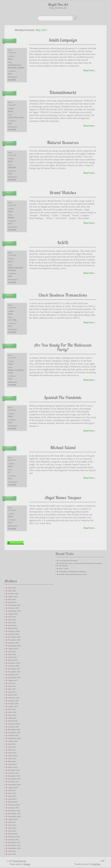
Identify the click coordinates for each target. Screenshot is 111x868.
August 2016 (13, 706)
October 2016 (14, 704)
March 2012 (13, 834)
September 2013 (15, 785)
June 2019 (12, 620)
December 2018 (14, 637)
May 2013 (12, 796)
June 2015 (12, 747)
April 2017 (12, 692)
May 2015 (12, 750)
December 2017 (14, 669)
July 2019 (12, 617)
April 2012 (12, 831)
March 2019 (13, 628)
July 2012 (12, 822)
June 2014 (12, 759)
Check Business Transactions (63, 296)
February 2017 (14, 698)
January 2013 (14, 808)
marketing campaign (16, 68)
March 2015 (13, 756)
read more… (90, 70)
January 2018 (14, 666)
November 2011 (14, 845)
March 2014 (13, 767)
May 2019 (12, 623)
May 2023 (12, 599)
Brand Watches (63, 193)
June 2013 (12, 793)
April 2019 (12, 625)
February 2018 (14, 663)
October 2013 (14, 782)
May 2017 (12, 689)
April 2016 (12, 718)
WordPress (96, 864)
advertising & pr (15, 65)
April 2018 (12, 657)
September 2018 (15, 646)
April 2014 (12, 764)
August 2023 (13, 596)
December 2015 (14, 730)
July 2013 (12, 790)
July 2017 (12, 683)
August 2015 (13, 741)
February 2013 (14, 805)
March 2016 (13, 721)
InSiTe (63, 243)
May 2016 (12, 715)
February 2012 (14, 837)
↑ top (102, 860)
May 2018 (12, 654)
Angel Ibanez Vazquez (63, 498)
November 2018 (14, 640)
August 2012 (13, 819)
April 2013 (12, 799)
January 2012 (14, 840)
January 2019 (14, 634)
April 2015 (12, 753)
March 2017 (13, 695)
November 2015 (14, 732)
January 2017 (14, 701)
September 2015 (15, 738)
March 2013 (13, 802)
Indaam (27, 864)
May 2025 (12, 591)
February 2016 (14, 724)
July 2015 (12, 744)
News (10, 74)
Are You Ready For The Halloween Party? (63, 348)
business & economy (16, 370)
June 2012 (12, 825)
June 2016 (12, 712)
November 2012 (14, 814)
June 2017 (12, 686)
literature (12, 270)
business (11, 217)
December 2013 (14, 776)
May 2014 (12, 761)
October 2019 (14, 608)
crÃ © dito (13, 320)
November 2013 (14, 779)
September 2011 (14, 848)
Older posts (16, 543)
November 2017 (14, 672)
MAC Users (64, 569)
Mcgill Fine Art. (20, 861)
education (12, 167)
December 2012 (14, 811)
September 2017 (15, 678)
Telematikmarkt (63, 93)
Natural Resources (63, 143)
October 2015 (14, 735)
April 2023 (12, 602)
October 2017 (14, 675)
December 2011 (14, 842)
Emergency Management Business (73, 571)
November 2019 (14, 605)
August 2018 (13, 649)
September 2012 (15, 816)
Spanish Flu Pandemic (63, 398)
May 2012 (12, 828)
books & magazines (16, 268)
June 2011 (12, 854)
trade (10, 373)
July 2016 (12, 709)
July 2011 (12, 851)
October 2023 (14, 594)
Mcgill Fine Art (58, 5)
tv (9, 472)
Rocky (11, 59)
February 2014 (14, 770)
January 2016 (14, 727)
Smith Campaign (63, 41)
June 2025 (12, 588)
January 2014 (14, 773)
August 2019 (13, 614)
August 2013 (13, 787)
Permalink (12, 80)
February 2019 (14, 631)
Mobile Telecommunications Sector (73, 574)
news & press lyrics (16, 117)
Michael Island (63, 448)
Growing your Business (69, 560)
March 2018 (13, 660)
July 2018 (12, 651)
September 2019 (15, 611)
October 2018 (14, 643)
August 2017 (13, 680)
